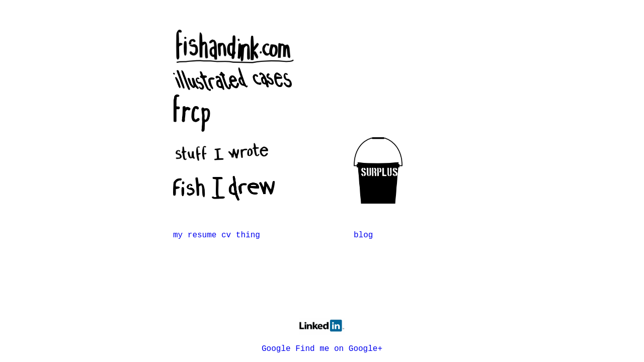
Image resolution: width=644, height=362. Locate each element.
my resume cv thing (217, 235)
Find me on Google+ (339, 349)
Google (276, 349)
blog (363, 235)
